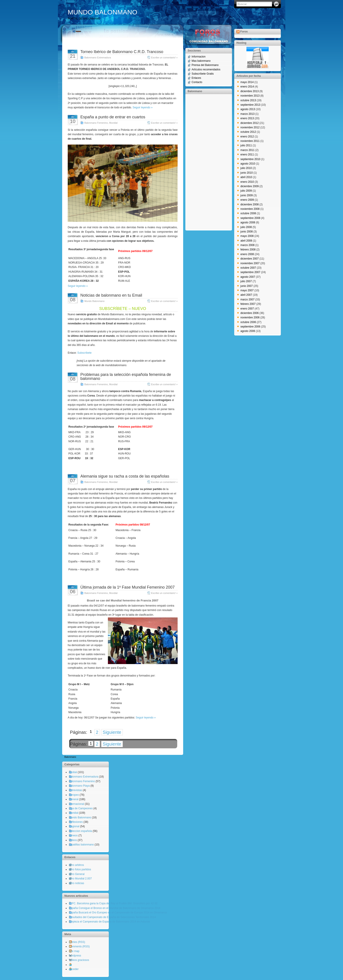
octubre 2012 (248, 132)
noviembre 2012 (250, 127)
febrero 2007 (248, 304)
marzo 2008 (247, 245)
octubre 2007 (248, 268)
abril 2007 (246, 295)
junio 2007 (247, 286)
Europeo (74, 795)
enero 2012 (247, 137)
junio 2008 (247, 232)
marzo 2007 (247, 300)
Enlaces (196, 78)
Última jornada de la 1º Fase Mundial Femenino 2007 (128, 587)
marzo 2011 (247, 150)
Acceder (74, 969)
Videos (73, 840)
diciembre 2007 (250, 259)
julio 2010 (246, 168)
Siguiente (112, 732)
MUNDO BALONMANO (102, 12)
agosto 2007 (248, 277)
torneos (73, 835)
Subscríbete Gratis (203, 74)
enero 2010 (247, 182)
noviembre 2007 (250, 263)
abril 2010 (246, 177)
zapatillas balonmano (81, 845)
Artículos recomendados (206, 69)
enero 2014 (247, 87)
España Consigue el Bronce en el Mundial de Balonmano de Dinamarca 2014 (115, 908)
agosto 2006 (248, 331)
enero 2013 (247, 118)
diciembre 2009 (250, 186)
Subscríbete (84, 353)
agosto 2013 (248, 109)
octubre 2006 (248, 322)
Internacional (76, 804)
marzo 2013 (247, 114)
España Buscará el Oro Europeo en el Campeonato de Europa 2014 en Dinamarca (118, 913)
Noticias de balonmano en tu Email (111, 295)
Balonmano (70, 757)
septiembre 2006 (250, 327)
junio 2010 (247, 173)
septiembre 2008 (250, 218)
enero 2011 (247, 155)
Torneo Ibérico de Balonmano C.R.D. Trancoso (122, 52)
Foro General (77, 874)
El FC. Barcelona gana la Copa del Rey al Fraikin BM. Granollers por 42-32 (113, 903)
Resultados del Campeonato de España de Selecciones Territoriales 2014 (112, 917)
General (74, 799)
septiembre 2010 (250, 159)
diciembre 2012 (250, 123)
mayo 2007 (247, 290)
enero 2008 (247, 254)
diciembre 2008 (250, 204)
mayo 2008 (247, 236)
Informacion (199, 57)
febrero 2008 (248, 250)
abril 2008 (246, 241)
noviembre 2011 (250, 141)
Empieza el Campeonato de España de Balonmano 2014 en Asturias (109, 922)
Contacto (197, 82)
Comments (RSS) (79, 946)
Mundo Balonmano (94, 301)
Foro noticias (76, 883)
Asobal (73, 772)
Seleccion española (80, 831)
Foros (244, 32)
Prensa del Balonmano (205, 65)
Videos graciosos (79, 960)
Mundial (113, 123)
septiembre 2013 (250, 105)
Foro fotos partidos (80, 869)
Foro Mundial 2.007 (80, 879)
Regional (74, 826)
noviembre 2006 (250, 317)
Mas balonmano (201, 61)
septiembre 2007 (250, 272)
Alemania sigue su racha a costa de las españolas (125, 476)
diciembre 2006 (250, 313)
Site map (74, 951)
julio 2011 (246, 145)
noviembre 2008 (250, 209)
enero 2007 (247, 309)
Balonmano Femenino (96, 123)
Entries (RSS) (77, 942)
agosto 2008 (248, 222)
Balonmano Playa (79, 786)
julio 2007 (246, 281)
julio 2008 (246, 227)
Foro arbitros (76, 865)
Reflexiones (76, 822)
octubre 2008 (248, 213)
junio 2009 (247, 195)
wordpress (75, 956)
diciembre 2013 (250, 91)
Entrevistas (75, 790)
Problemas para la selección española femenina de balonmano (126, 377)
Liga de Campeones (81, 808)
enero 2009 (247, 200)
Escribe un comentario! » (164, 58)
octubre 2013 (248, 100)
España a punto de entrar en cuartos (113, 117)
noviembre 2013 (250, 96)
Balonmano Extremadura (98, 58)
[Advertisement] (205, 162)
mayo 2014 (247, 82)
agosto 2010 (248, 164)
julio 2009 (246, 191)
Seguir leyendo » (143, 107)
